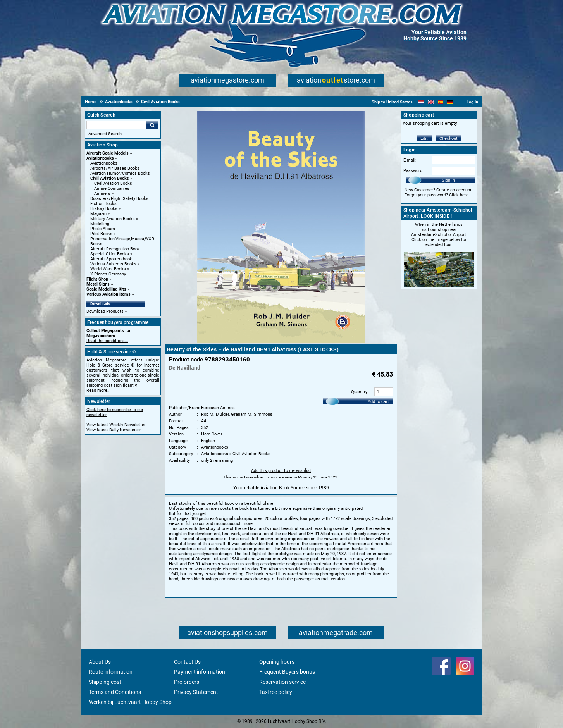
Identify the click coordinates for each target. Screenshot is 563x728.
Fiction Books (103, 204)
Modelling (100, 224)
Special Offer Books (110, 254)
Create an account (454, 190)
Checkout (449, 139)
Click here (459, 195)
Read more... (99, 390)
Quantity (359, 392)
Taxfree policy (276, 692)
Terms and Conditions (115, 692)
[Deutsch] (450, 102)
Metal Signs (98, 284)
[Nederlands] (421, 102)
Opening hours (277, 662)
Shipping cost (105, 682)
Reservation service (282, 682)
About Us (100, 662)
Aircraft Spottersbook (111, 259)
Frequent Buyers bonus (287, 672)
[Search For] (116, 125)
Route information (111, 672)
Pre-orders (187, 682)
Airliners (102, 194)
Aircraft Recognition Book (115, 249)
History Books (104, 209)
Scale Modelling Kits (106, 289)
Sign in (448, 180)
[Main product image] (281, 342)
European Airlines (218, 408)
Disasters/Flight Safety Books (119, 199)
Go (152, 125)
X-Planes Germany (108, 274)
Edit (424, 139)
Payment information (200, 672)
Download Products (105, 311)
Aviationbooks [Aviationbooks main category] (104, 163)
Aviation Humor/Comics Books (120, 173)
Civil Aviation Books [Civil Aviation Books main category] (113, 183)
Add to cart (378, 402)
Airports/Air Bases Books (115, 168)
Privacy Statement (196, 692)
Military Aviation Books (113, 219)
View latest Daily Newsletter (114, 430)
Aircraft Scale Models (108, 153)
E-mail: (410, 160)
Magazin (98, 214)
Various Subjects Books (113, 264)
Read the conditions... (107, 341)
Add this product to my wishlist (281, 471)
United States (399, 102)
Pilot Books (101, 234)
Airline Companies (112, 188)
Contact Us (187, 662)
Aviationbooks (100, 158)
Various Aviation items (108, 294)
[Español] (441, 102)
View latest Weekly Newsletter (116, 425)
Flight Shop (97, 279)
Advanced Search (105, 134)
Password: (413, 171)
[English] (431, 102)
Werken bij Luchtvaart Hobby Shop (130, 702)
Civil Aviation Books (110, 178)
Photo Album (103, 229)
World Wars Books (108, 269)
